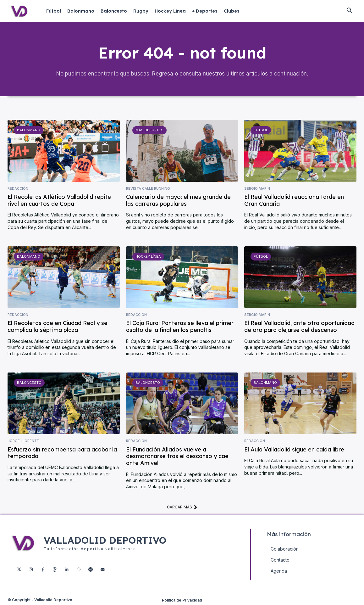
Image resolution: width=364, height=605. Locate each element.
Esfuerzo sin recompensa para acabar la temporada (62, 453)
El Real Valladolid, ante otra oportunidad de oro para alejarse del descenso (299, 327)
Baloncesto (29, 383)
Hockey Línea (148, 256)
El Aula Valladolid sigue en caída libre (294, 450)
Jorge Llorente (23, 441)
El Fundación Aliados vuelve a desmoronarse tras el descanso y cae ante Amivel (177, 457)
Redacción (18, 189)
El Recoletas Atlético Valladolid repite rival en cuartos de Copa (59, 201)
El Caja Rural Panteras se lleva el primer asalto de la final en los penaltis (180, 327)
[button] (349, 11)
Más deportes (149, 130)
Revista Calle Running (148, 189)
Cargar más (182, 507)
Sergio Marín (257, 189)
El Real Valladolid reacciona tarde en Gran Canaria (294, 201)
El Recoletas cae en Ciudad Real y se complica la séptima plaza (58, 327)
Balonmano (29, 130)
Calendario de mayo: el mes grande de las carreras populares (178, 201)
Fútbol (261, 130)
